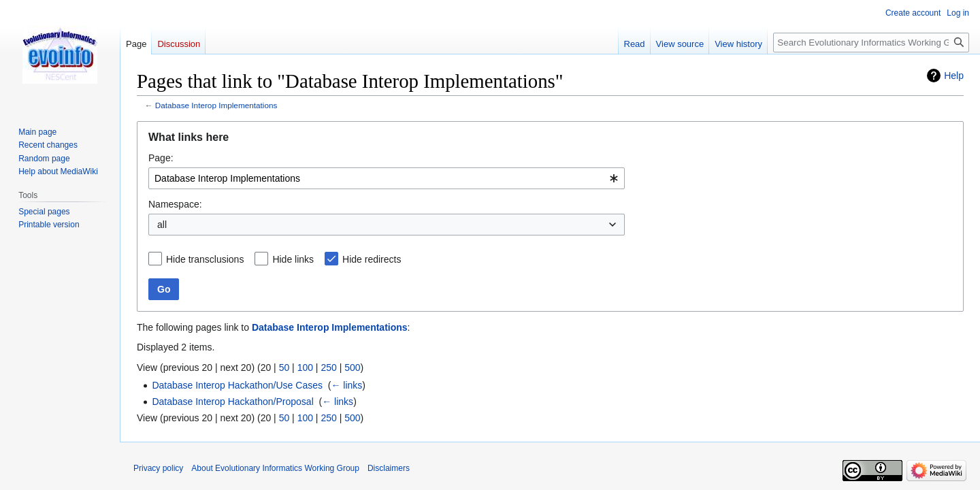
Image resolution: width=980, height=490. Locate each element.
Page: (161, 158)
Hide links (293, 259)
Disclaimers (389, 468)
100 (305, 367)
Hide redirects (372, 259)
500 (352, 367)
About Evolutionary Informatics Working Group (275, 468)
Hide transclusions (205, 259)
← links (346, 385)
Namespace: (175, 204)
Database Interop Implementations (216, 105)
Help (954, 76)
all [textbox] (162, 225)
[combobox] (387, 178)
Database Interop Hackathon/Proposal (232, 402)
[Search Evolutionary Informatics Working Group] (871, 43)
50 (284, 367)
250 (328, 367)
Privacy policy (158, 468)
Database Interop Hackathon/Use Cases (237, 385)
